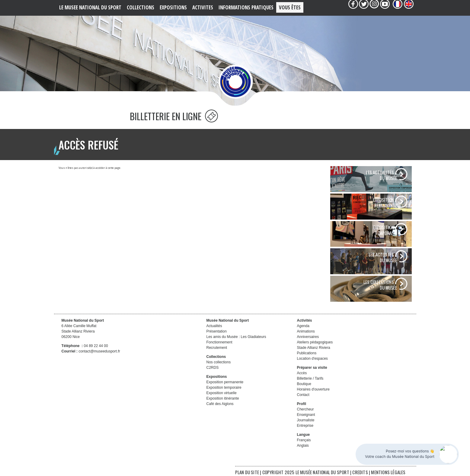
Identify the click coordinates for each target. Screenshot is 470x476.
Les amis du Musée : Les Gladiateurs (236, 337)
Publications (307, 353)
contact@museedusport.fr (99, 351)
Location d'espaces (312, 359)
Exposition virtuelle (222, 393)
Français (304, 440)
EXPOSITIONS (173, 7)
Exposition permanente (225, 382)
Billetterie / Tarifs (310, 378)
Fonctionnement (219, 342)
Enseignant (306, 415)
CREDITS (361, 472)
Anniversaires (308, 337)
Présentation (217, 331)
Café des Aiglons (220, 404)
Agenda (303, 326)
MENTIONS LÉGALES (388, 472)
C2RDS (213, 368)
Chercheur (305, 409)
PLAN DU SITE (247, 472)
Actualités (214, 326)
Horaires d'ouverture (313, 389)
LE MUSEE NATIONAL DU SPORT (90, 7)
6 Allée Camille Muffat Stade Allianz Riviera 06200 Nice (79, 331)
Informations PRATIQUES (246, 7)
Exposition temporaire (224, 388)
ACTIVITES (203, 7)
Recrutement (217, 348)
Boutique (304, 384)
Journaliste (306, 420)
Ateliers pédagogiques (315, 342)
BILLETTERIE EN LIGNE (174, 116)
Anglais (303, 445)
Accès (302, 373)
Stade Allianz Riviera (314, 348)
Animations (306, 331)
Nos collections (219, 362)
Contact (303, 395)
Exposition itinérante (223, 398)
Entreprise (305, 426)
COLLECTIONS (141, 7)
